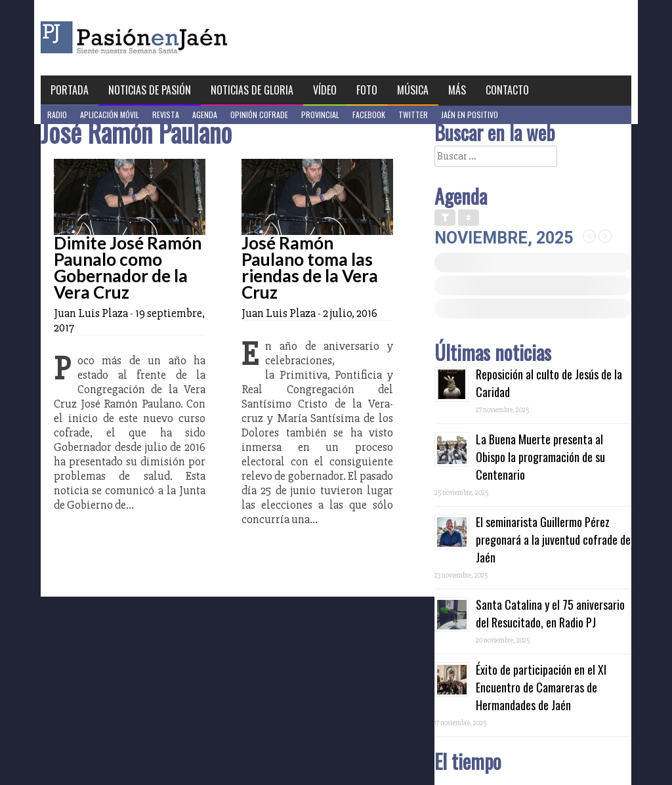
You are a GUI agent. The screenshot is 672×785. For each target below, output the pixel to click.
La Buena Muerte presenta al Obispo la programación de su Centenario (540, 457)
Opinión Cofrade (259, 115)
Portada (70, 90)
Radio (57, 115)
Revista (166, 115)
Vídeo (325, 90)
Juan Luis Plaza (91, 313)
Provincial (320, 115)
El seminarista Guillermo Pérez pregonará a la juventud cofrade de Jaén (553, 540)
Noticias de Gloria (252, 90)
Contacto (507, 90)
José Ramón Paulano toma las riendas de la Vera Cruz (310, 267)
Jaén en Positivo (470, 115)
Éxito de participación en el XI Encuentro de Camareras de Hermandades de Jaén (541, 687)
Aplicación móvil (110, 115)
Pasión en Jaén (169, 38)
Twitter (413, 115)
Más (457, 90)
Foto (367, 90)
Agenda (205, 115)
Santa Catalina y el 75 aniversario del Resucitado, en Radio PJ (550, 613)
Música (413, 90)
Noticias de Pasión (150, 90)
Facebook (369, 115)
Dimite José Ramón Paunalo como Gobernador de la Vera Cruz (128, 267)
